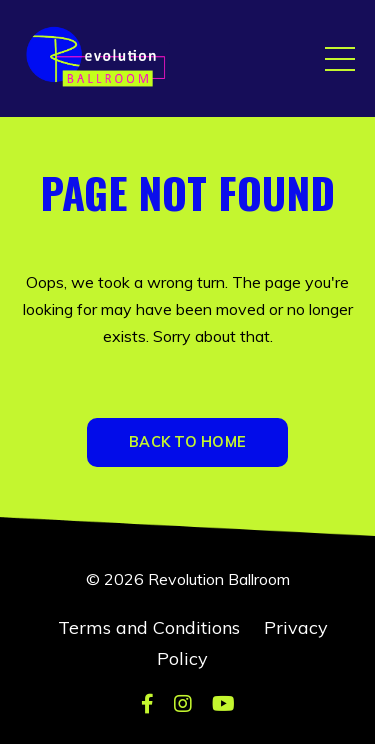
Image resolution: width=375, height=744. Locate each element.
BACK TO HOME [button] (187, 442)
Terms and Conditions (149, 627)
